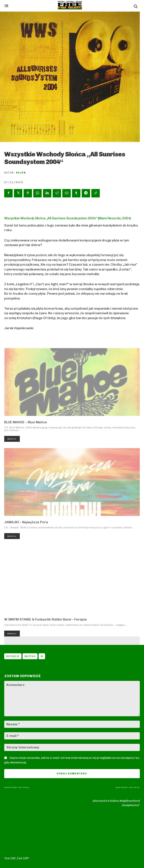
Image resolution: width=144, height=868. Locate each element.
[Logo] (70, 5)
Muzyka (30, 656)
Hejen (21, 173)
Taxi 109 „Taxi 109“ (17, 796)
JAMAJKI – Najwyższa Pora (26, 522)
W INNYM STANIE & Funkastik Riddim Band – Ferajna (45, 619)
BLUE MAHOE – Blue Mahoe (26, 422)
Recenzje (13, 656)
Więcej (12, 439)
